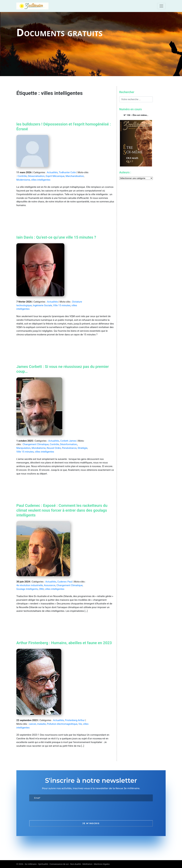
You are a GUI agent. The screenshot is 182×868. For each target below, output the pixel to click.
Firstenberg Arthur (75, 720)
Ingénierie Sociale (42, 305)
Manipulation (23, 448)
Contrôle (22, 176)
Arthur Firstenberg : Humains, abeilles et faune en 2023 (64, 643)
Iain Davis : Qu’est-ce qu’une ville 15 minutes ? (56, 237)
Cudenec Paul (65, 582)
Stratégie (82, 448)
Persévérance (69, 448)
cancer (32, 724)
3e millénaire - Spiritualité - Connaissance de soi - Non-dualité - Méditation (58, 864)
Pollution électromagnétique (62, 724)
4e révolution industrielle (30, 585)
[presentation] (54, 811)
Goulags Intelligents (27, 589)
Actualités (52, 172)
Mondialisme (39, 448)
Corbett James (68, 441)
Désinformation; (69, 444)
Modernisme (23, 180)
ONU (41, 589)
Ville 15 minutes (62, 305)
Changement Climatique (36, 444)
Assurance (50, 585)
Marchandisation (75, 176)
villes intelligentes (41, 180)
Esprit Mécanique (55, 176)
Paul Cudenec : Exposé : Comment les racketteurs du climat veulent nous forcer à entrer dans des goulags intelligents (62, 510)
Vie (80, 724)
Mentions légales (102, 864)
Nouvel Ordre (54, 448)
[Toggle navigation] (161, 6)
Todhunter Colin (67, 172)
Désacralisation (36, 176)
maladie (41, 724)
